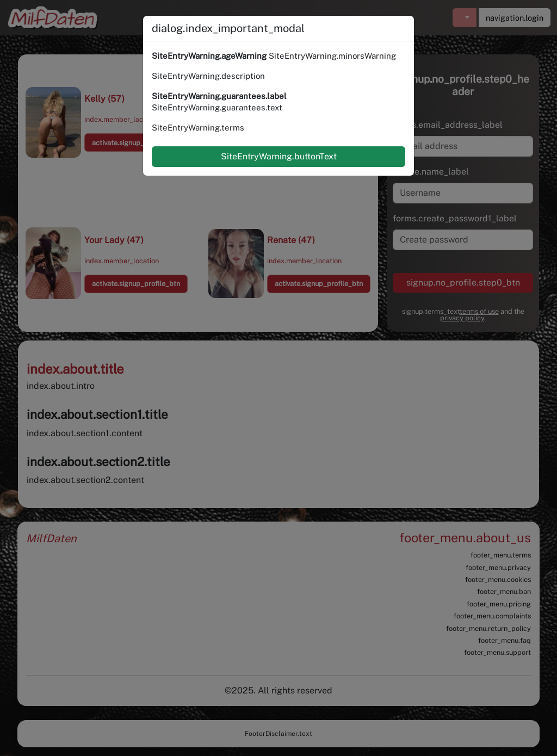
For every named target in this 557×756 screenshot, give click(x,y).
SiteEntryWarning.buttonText (279, 156)
